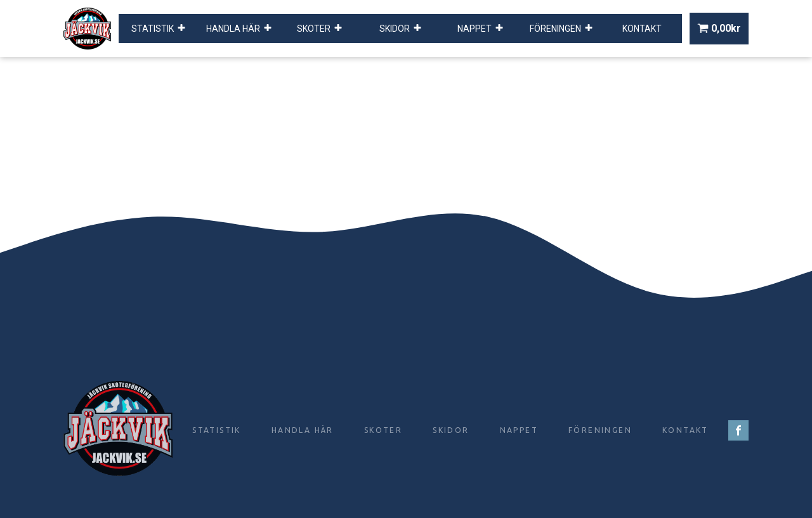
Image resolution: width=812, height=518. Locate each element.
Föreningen (561, 29)
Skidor (401, 29)
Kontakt (642, 29)
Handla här (239, 29)
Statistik (159, 29)
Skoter (320, 29)
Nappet (481, 29)
